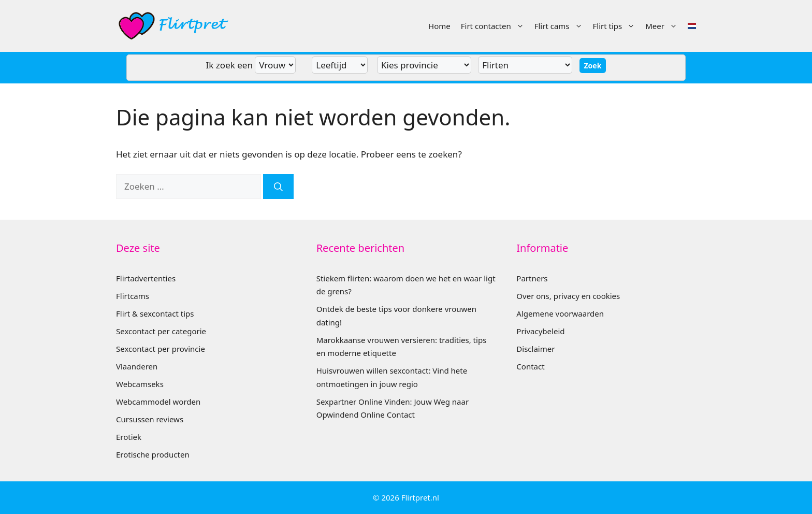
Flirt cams (561, 26)
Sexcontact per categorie (161, 331)
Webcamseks (140, 384)
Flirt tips (617, 26)
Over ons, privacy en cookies (568, 296)
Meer (664, 26)
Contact (530, 366)
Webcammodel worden (158, 402)
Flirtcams (133, 296)
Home (439, 26)
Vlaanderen (137, 366)
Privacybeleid (540, 331)
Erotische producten (153, 454)
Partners (532, 278)
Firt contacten (495, 26)
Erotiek (129, 437)
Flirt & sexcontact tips (155, 313)
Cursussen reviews (150, 419)
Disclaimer (535, 349)
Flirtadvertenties (146, 278)
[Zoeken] (278, 187)
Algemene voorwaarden (560, 313)
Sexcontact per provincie (161, 349)
